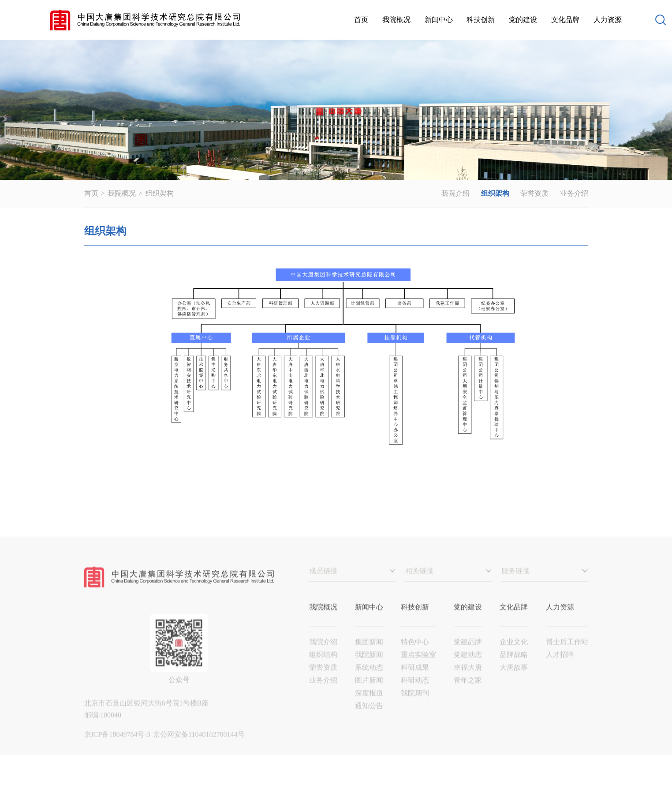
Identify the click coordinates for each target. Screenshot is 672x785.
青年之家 (468, 692)
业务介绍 (574, 193)
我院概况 (396, 20)
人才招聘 (560, 666)
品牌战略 (514, 666)
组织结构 (323, 666)
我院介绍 (455, 193)
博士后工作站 (567, 653)
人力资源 (608, 20)
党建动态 (468, 666)
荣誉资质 (534, 193)
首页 (361, 20)
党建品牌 (468, 653)
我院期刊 (415, 705)
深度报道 (369, 705)
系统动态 (369, 679)
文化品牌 (565, 20)
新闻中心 (439, 20)
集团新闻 (369, 653)
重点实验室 (418, 666)
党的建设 (523, 20)
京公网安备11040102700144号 (199, 746)
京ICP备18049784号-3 (118, 746)
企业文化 (514, 653)
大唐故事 (514, 679)
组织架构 (160, 193)
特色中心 (415, 653)
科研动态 (415, 692)
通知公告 (369, 717)
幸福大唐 (468, 679)
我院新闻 (369, 666)
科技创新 (481, 20)
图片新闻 (369, 692)
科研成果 (415, 679)
